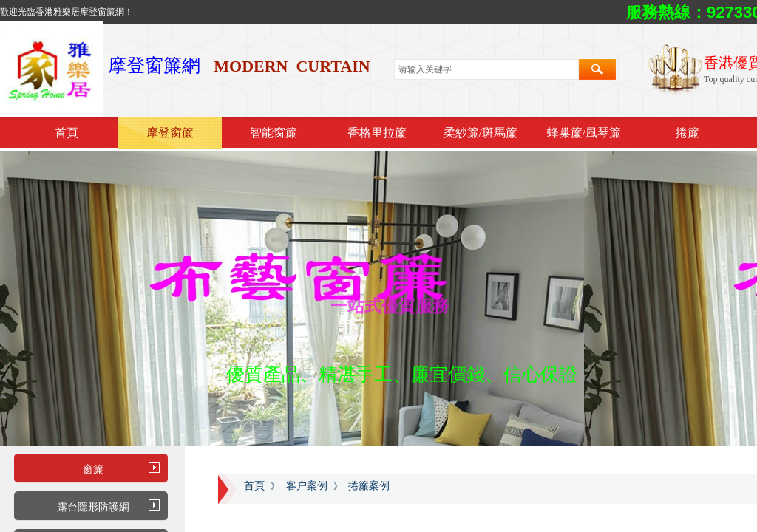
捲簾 (688, 133)
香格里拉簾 (377, 133)
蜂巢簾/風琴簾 (584, 133)
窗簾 (93, 470)
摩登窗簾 (170, 133)
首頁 (67, 133)
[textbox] (486, 69)
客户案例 (307, 486)
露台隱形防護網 (93, 507)
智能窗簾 (274, 133)
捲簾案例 (369, 486)
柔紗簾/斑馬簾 (481, 133)
